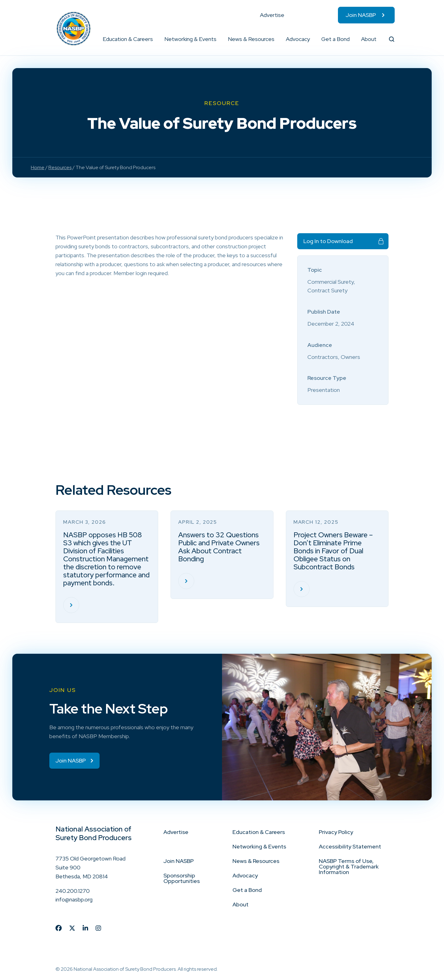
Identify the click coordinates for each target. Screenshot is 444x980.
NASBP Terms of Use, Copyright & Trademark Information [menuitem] (349, 867)
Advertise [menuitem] (272, 15)
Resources (60, 167)
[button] (153, 39)
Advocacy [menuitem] (298, 39)
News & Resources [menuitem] (251, 39)
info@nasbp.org (74, 900)
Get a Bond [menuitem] (335, 39)
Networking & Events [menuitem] (190, 39)
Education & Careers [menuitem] (128, 39)
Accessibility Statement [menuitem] (350, 847)
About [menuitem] (369, 39)
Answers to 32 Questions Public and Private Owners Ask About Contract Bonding (219, 547)
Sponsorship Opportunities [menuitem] (182, 879)
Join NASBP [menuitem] (361, 15)
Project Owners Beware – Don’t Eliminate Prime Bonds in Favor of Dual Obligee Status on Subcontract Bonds (333, 551)
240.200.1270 (73, 891)
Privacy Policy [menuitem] (336, 833)
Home (38, 167)
